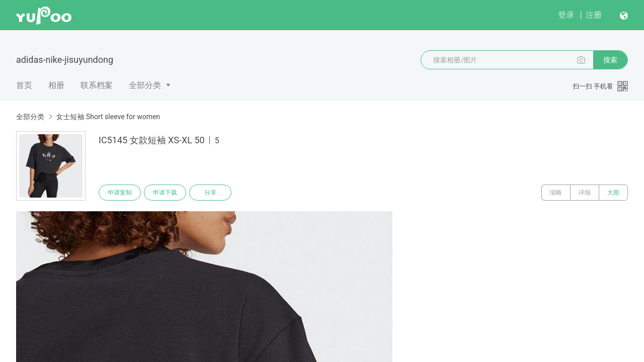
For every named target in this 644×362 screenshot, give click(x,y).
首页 (24, 85)
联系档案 (97, 85)
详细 (585, 193)
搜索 (610, 60)
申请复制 (120, 193)
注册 (594, 15)
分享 (210, 193)
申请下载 (165, 193)
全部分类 (145, 85)
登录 (566, 15)
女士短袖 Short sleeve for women (108, 117)
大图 (613, 193)
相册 (56, 85)
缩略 (556, 193)
